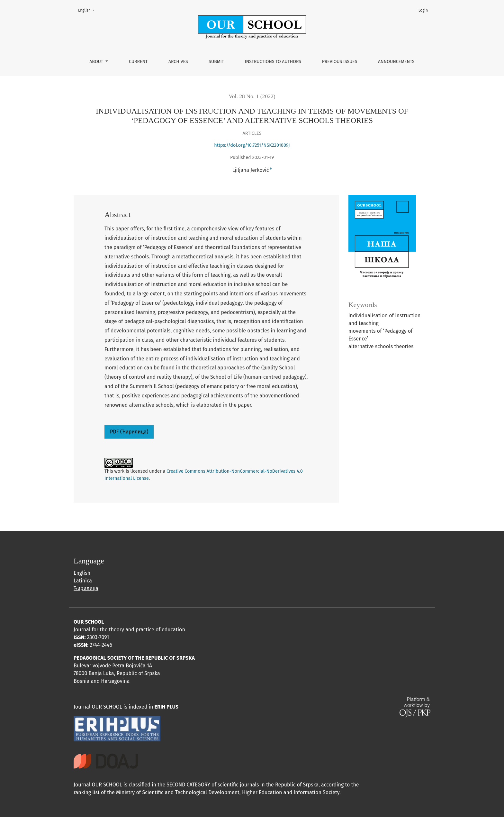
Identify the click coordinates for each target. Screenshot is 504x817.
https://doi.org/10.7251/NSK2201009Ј (252, 145)
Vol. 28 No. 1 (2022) (252, 96)
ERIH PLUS (166, 707)
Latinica (83, 581)
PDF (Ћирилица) (129, 432)
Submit (216, 62)
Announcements (396, 62)
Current (138, 62)
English (88, 10)
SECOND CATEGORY (188, 785)
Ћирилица (86, 588)
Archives (178, 62)
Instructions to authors (273, 62)
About (97, 62)
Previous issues (340, 62)
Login (423, 10)
